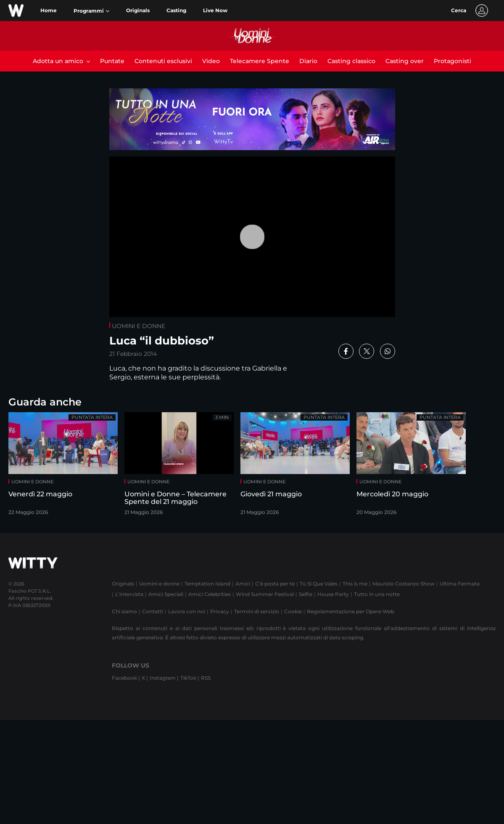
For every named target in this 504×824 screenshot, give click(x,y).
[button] (91, 11)
